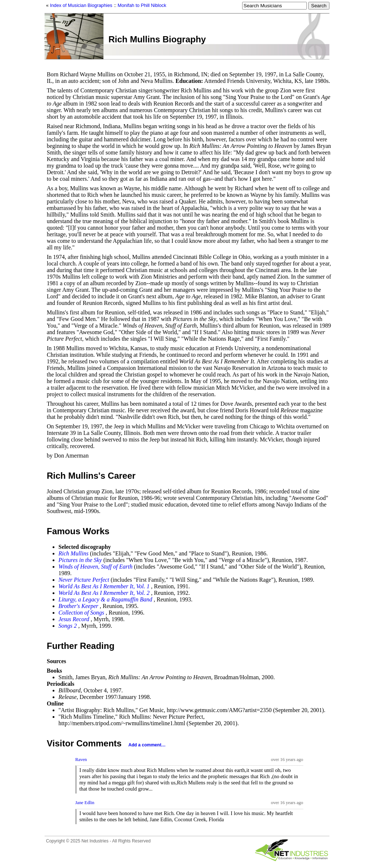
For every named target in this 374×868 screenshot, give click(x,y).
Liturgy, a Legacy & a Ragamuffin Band (105, 599)
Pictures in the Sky (80, 560)
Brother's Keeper (78, 606)
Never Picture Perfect (84, 580)
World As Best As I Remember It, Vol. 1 (104, 586)
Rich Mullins (73, 553)
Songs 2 (68, 626)
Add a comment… (147, 745)
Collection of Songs (81, 613)
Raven (81, 760)
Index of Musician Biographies (81, 5)
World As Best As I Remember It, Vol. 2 (104, 593)
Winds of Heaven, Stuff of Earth (96, 567)
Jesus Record (74, 619)
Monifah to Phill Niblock (142, 5)
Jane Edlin (85, 803)
